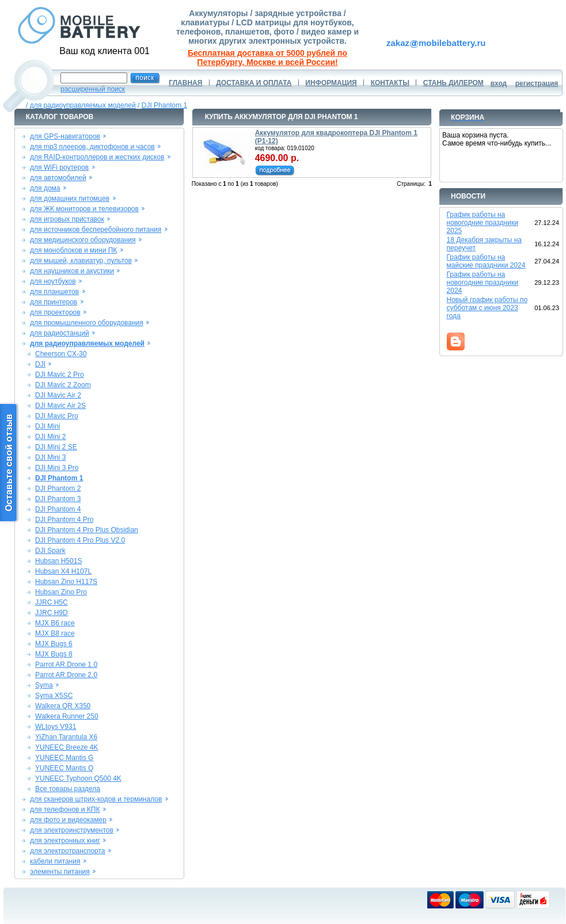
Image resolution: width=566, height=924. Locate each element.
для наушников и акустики (72, 271)
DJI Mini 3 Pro (57, 468)
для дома (45, 188)
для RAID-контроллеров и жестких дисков (97, 157)
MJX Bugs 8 (54, 654)
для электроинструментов (72, 830)
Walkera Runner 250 (67, 716)
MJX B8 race (55, 633)
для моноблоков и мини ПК (73, 250)
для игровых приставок (67, 219)
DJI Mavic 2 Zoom (63, 385)
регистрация (537, 83)
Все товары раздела (68, 789)
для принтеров (54, 302)
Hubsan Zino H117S (66, 582)
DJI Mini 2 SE (56, 447)
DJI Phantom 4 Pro (64, 520)
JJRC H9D (52, 613)
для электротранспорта (67, 851)
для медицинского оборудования (83, 240)
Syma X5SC (54, 696)
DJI (40, 364)
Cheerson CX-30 (61, 354)
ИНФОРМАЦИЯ (331, 83)
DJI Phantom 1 (164, 105)
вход (499, 83)
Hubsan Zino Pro (61, 592)
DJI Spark (50, 551)
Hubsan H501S (58, 561)
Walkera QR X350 (63, 706)
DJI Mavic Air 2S (60, 406)
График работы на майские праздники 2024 (486, 261)
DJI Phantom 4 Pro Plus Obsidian (87, 530)
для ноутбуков (53, 281)
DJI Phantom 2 (58, 488)
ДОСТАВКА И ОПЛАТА (254, 83)
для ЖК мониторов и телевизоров (84, 209)
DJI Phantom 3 (58, 499)
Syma (44, 685)
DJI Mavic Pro (57, 416)
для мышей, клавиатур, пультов (81, 261)
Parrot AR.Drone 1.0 (66, 665)
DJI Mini (48, 426)
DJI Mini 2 (50, 437)
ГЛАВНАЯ (185, 83)
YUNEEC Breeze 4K (67, 747)
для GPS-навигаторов (65, 136)
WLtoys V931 (56, 727)
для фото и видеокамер (68, 820)
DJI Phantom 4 (58, 509)
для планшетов (54, 292)
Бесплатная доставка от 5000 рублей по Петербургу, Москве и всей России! (267, 58)
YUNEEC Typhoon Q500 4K (78, 778)
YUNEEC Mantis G (64, 758)
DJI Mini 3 (50, 457)
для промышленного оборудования (87, 323)
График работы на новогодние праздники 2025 (483, 223)
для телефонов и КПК (65, 810)
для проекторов (55, 312)
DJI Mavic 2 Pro (60, 375)
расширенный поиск (93, 89)
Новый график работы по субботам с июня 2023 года (487, 308)
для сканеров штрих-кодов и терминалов (96, 799)
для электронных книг (65, 841)
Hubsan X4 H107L (63, 571)
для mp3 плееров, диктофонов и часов (92, 147)
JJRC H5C (52, 602)
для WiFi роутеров (59, 167)
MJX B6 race (55, 623)
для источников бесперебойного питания (96, 230)
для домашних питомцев (70, 198)
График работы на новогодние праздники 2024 (483, 282)
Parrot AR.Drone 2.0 (66, 675)
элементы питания (60, 872)
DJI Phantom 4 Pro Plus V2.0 (80, 540)
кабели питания (55, 861)
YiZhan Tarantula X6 (66, 737)
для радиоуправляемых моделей (83, 105)
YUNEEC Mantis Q (64, 768)
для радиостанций (60, 333)
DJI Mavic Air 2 (58, 395)
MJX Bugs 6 (54, 644)
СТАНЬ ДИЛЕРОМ (453, 83)
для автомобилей (58, 178)
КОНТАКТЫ (390, 83)
